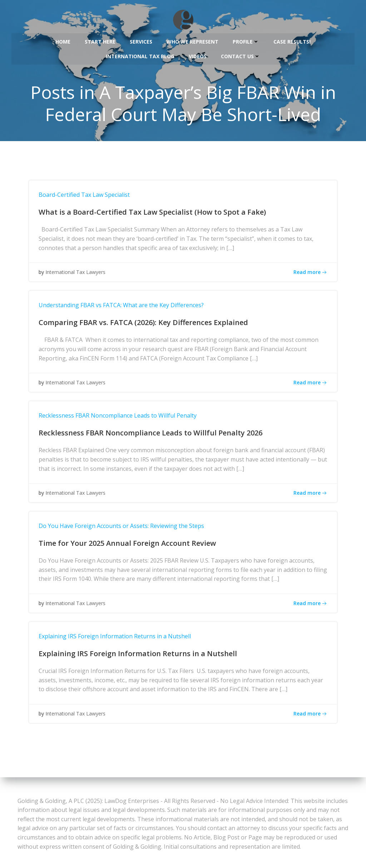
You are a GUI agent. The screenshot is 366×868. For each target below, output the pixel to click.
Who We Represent (192, 39)
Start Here (100, 39)
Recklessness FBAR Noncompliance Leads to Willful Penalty (120, 419)
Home (63, 39)
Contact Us (241, 54)
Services (141, 39)
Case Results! (292, 39)
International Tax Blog (140, 54)
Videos (198, 54)
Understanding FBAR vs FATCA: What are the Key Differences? (124, 308)
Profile (246, 39)
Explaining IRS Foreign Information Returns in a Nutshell (118, 639)
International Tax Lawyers (78, 277)
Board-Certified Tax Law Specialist (87, 198)
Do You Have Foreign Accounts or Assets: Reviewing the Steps (124, 529)
